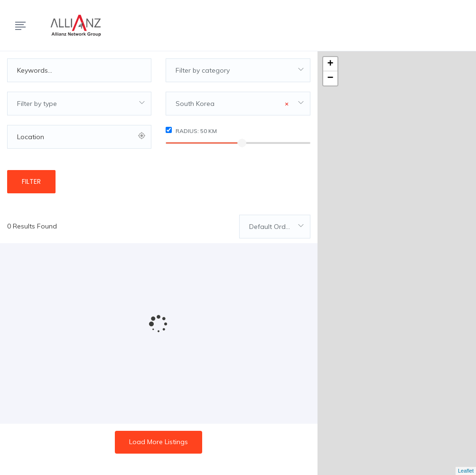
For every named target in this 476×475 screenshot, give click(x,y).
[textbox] (238, 70)
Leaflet (466, 471)
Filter (31, 181)
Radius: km (191, 131)
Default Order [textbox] (271, 227)
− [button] (331, 78)
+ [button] (331, 64)
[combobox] (238, 70)
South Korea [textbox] (232, 104)
